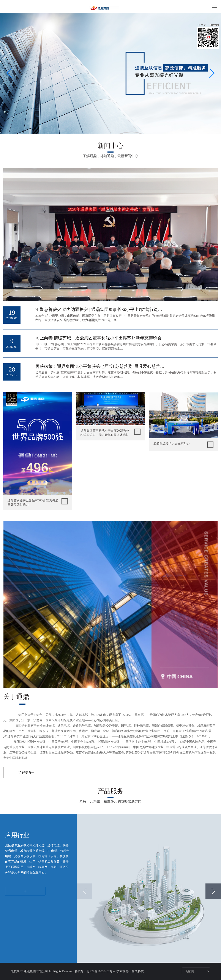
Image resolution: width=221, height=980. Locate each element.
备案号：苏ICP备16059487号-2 (95, 971)
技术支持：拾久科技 (130, 971)
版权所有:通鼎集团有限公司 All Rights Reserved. (42, 971)
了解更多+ (26, 772)
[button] (9, 73)
